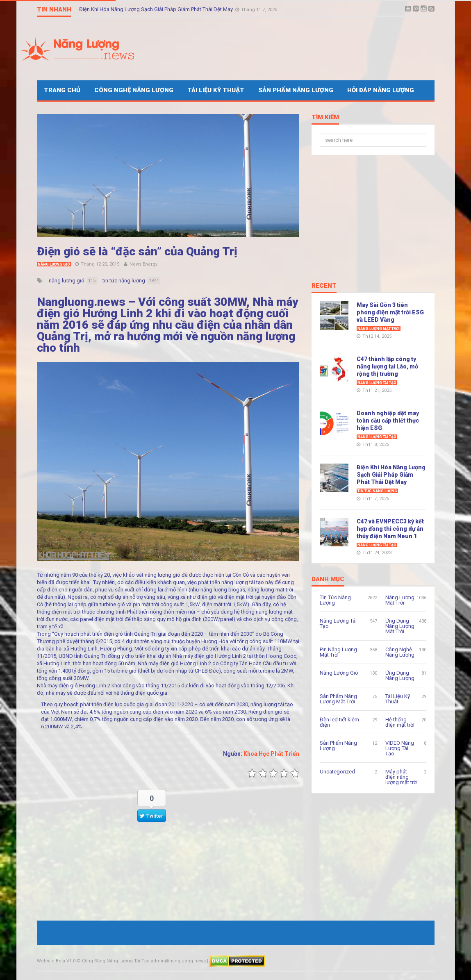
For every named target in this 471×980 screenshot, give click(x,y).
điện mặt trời (239, 597)
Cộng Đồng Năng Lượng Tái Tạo (116, 961)
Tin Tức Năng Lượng (377, 491)
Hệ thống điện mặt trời (400, 722)
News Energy (143, 264)
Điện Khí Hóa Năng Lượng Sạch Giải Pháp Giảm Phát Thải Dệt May (157, 9)
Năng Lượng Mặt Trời (379, 329)
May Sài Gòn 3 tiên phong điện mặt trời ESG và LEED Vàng (390, 312)
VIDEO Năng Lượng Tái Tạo (400, 748)
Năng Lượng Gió (54, 264)
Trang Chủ (62, 90)
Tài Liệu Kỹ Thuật (216, 90)
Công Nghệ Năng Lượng (134, 90)
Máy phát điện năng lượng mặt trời (402, 777)
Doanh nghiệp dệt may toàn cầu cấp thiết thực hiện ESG (388, 421)
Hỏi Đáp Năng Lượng (381, 90)
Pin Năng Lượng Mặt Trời (338, 652)
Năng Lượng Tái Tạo (377, 383)
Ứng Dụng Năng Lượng (400, 675)
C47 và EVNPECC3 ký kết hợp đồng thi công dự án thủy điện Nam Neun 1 (390, 529)
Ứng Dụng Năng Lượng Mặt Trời (400, 626)
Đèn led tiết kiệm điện (339, 722)
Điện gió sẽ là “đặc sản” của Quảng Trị (137, 251)
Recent (324, 286)
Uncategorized (337, 772)
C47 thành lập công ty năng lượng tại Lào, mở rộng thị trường (387, 366)
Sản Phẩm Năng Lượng (296, 90)
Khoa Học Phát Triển (271, 754)
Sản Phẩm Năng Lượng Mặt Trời (338, 699)
